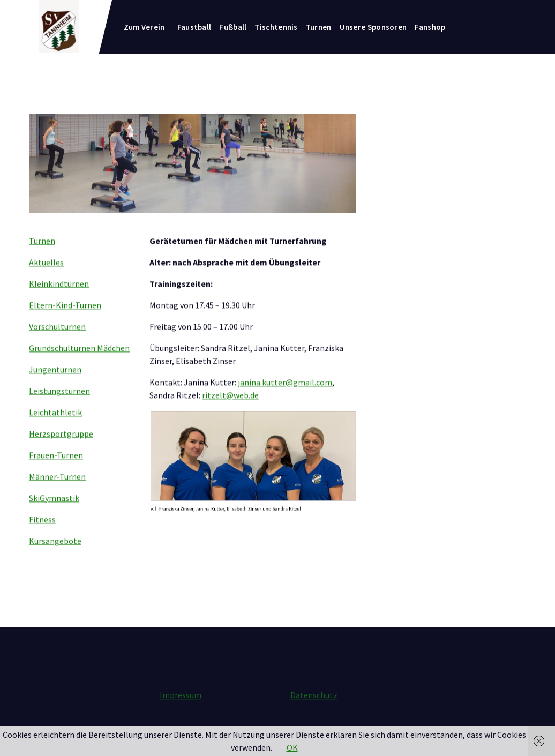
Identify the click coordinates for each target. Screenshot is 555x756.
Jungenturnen (55, 385)
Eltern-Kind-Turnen (65, 321)
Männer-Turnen (57, 492)
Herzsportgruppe (61, 450)
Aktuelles (46, 278)
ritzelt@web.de (230, 411)
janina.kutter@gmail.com (285, 398)
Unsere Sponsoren (373, 27)
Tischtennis (276, 27)
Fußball (233, 27)
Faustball (194, 27)
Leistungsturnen (59, 407)
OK (292, 747)
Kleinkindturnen (59, 300)
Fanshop (430, 27)
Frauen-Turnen (56, 471)
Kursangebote (55, 557)
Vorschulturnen (57, 342)
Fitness (42, 535)
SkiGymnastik (54, 514)
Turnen (319, 27)
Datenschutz (314, 703)
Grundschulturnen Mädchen (79, 364)
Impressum (181, 703)
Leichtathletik (55, 428)
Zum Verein (144, 27)
